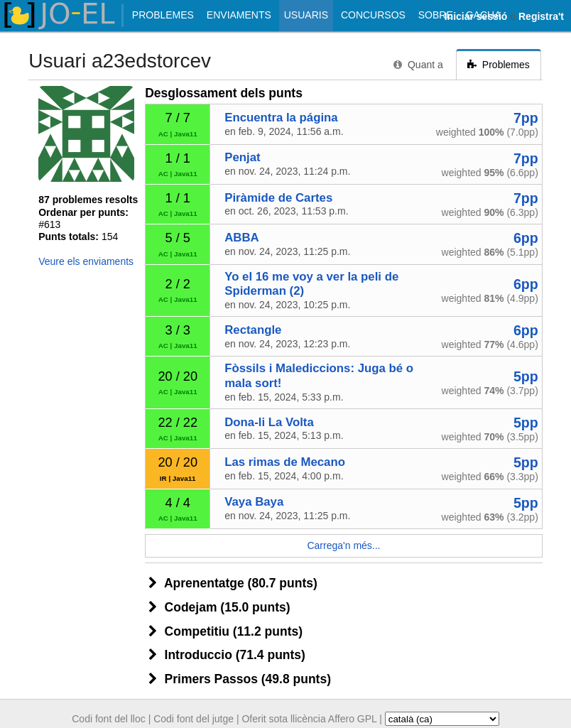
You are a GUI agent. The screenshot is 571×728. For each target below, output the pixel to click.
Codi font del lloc (109, 719)
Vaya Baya (254, 502)
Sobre (436, 15)
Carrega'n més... (343, 545)
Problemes (163, 15)
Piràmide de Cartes (278, 198)
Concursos (373, 15)
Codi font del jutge (194, 719)
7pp (526, 118)
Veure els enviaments (86, 261)
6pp (526, 238)
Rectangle (253, 330)
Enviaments (239, 15)
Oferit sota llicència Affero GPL (309, 719)
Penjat (242, 157)
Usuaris (306, 15)
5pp (526, 376)
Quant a (418, 65)
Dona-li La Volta (269, 422)
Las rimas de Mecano (285, 462)
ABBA (241, 238)
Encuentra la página (281, 118)
